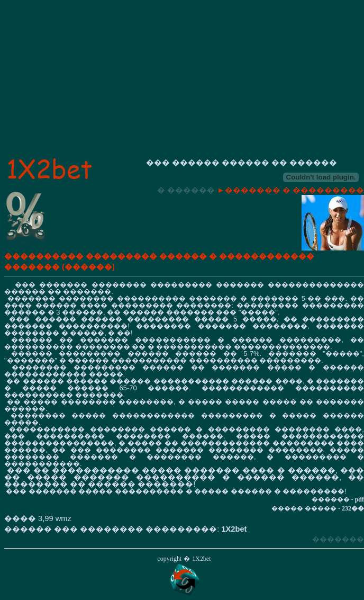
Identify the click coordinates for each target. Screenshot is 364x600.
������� (338, 539)
